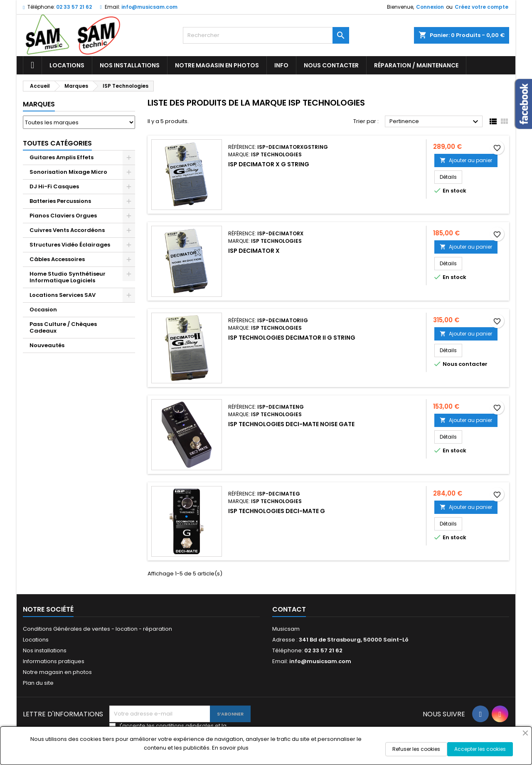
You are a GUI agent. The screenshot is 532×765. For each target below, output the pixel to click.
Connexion (430, 7)
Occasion (43, 310)
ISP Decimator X (254, 251)
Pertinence (435, 122)
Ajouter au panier (466, 160)
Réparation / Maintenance (416, 65)
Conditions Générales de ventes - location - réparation (97, 629)
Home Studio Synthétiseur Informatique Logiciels (68, 277)
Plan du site (38, 683)
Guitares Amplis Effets (62, 157)
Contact (289, 609)
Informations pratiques (54, 661)
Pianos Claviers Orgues (63, 216)
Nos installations (130, 65)
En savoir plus (230, 748)
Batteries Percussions (60, 201)
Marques (39, 104)
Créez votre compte (482, 7)
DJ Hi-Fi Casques (54, 186)
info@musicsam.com (149, 7)
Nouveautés (47, 345)
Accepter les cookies (480, 749)
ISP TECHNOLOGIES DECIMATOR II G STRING (292, 338)
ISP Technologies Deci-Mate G (277, 511)
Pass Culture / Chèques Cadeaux (63, 327)
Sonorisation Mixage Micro (68, 172)
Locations (67, 65)
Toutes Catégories (57, 143)
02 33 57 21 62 (74, 7)
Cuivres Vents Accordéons (67, 230)
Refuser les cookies (416, 749)
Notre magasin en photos (217, 65)
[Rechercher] (266, 35)
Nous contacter (331, 65)
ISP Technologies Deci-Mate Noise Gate (291, 424)
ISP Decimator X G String (269, 164)
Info (281, 65)
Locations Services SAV (63, 295)
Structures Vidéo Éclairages (70, 245)
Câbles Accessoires (57, 259)
